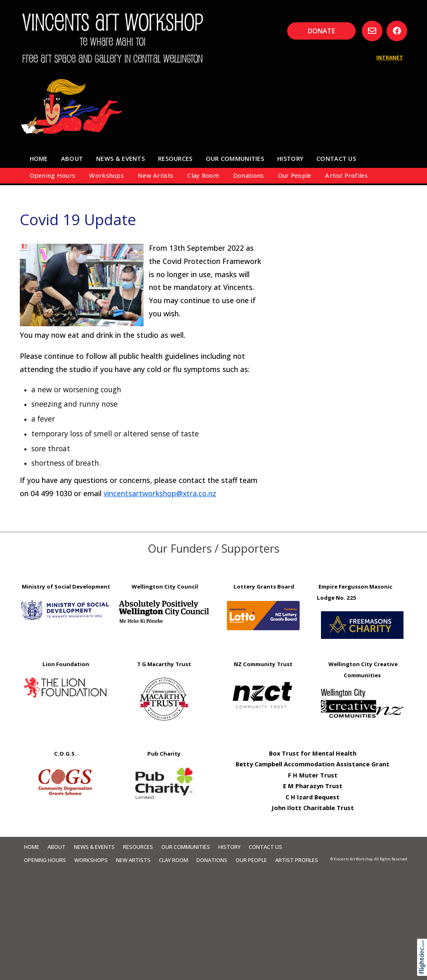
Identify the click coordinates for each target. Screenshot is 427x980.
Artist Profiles (346, 175)
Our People (295, 175)
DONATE (321, 31)
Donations (249, 175)
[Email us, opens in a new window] (372, 31)
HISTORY (290, 158)
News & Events (120, 158)
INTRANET (390, 58)
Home (39, 158)
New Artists (156, 175)
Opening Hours (53, 175)
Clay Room (203, 175)
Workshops (106, 175)
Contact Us (336, 158)
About (72, 158)
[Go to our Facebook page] (397, 31)
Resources (175, 158)
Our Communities (235, 158)
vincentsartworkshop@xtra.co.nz (160, 493)
